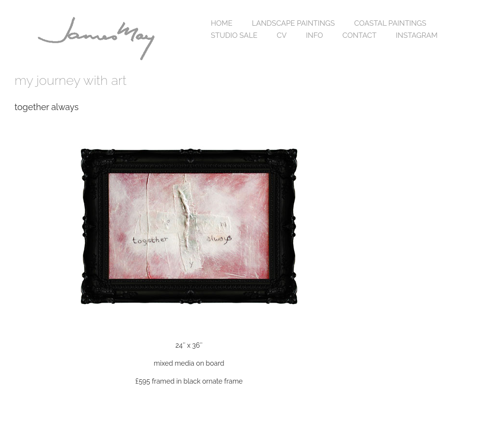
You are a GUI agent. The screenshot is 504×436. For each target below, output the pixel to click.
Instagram (417, 35)
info (314, 35)
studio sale (234, 35)
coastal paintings (390, 23)
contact (360, 35)
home (222, 23)
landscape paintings (293, 23)
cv (282, 35)
